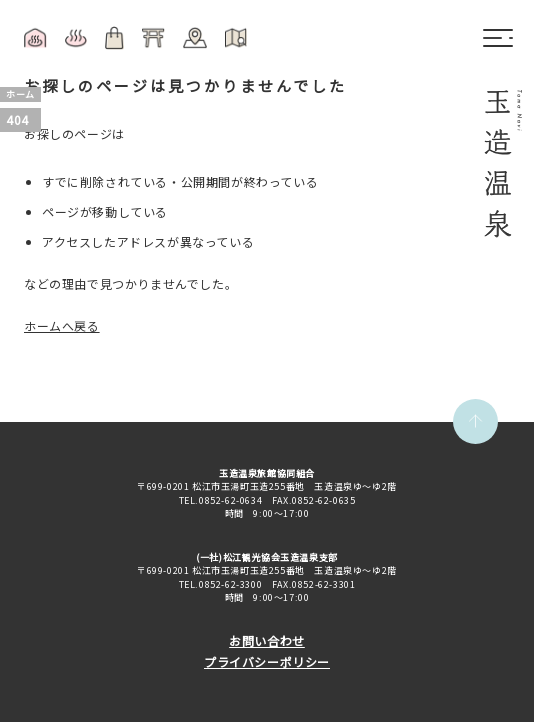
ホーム (20, 94)
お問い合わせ (267, 640)
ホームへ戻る (62, 325)
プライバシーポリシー (267, 661)
